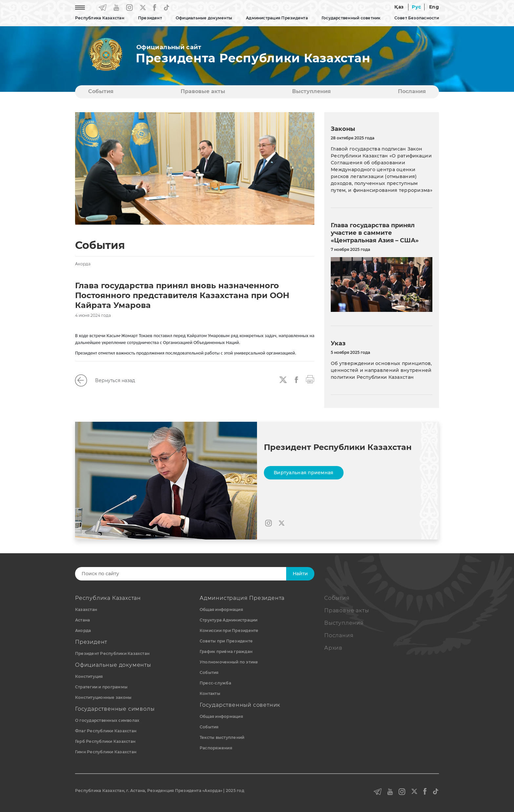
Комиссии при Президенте (229, 630)
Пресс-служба (215, 683)
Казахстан (86, 609)
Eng (434, 7)
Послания (412, 91)
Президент (150, 18)
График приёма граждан (226, 651)
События (101, 91)
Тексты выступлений (222, 737)
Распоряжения (216, 748)
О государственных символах (107, 720)
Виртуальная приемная (304, 473)
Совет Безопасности (417, 18)
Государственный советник (351, 18)
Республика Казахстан (100, 18)
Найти (300, 574)
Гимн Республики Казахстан (106, 752)
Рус (416, 7)
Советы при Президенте (226, 641)
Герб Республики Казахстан (105, 741)
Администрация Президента (277, 18)
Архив (333, 648)
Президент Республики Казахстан (112, 653)
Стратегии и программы (101, 687)
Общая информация (221, 609)
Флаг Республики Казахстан (106, 731)
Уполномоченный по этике (229, 662)
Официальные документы (204, 18)
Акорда (83, 630)
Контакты (210, 693)
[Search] (187, 574)
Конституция (89, 676)
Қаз (399, 7)
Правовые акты (203, 91)
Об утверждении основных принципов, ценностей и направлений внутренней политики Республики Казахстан (381, 370)
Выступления (311, 91)
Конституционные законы (103, 697)
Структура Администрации (229, 620)
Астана (82, 620)
